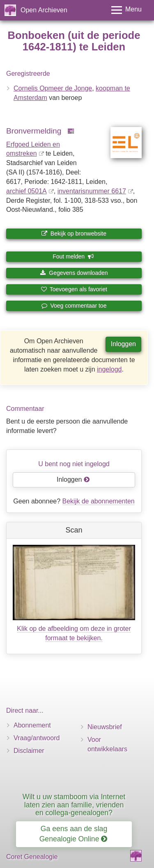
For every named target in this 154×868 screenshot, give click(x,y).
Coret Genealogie (32, 857)
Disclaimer (29, 751)
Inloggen (123, 344)
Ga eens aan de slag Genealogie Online (74, 834)
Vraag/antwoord (37, 738)
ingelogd (109, 369)
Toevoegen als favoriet (74, 289)
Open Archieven (44, 10)
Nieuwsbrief (105, 727)
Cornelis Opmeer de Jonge (53, 88)
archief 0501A (26, 191)
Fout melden (73, 256)
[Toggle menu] (126, 10)
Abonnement (32, 725)
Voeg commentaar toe (74, 306)
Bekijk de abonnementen (99, 501)
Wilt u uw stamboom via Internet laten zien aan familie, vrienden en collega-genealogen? (74, 805)
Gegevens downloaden (74, 273)
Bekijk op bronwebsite (74, 233)
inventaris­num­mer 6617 (92, 191)
